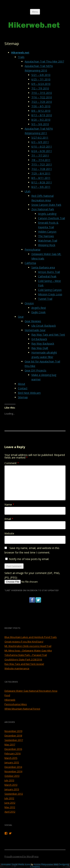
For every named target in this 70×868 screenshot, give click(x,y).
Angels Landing (47, 214)
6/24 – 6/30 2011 (42, 151)
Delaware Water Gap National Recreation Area (31, 691)
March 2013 (11, 785)
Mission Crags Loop (50, 294)
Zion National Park (43, 209)
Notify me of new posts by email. (29, 559)
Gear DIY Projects (35, 370)
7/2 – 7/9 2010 (40, 88)
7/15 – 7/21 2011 (42, 164)
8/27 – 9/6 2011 (41, 187)
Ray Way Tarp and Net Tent (48, 335)
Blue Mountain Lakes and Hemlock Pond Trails (31, 637)
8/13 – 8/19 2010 (42, 115)
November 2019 (13, 731)
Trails (21, 57)
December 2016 (13, 749)
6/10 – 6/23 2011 (42, 147)
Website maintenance (17, 668)
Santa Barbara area (43, 267)
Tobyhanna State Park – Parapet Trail (26, 655)
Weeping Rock (47, 245)
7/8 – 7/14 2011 (41, 160)
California (30, 263)
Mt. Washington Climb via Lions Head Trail (28, 646)
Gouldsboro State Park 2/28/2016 (23, 659)
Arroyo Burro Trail (49, 272)
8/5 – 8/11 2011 (41, 178)
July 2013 (9, 780)
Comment (12, 463)
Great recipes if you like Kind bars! (24, 642)
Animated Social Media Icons (16, 864)
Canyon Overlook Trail (52, 218)
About (22, 384)
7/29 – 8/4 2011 (41, 173)
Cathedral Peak (47, 276)
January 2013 (12, 789)
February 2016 (13, 753)
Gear (21, 317)
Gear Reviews (33, 321)
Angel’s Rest (39, 308)
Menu (35, 12)
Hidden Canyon (47, 232)
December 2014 (13, 767)
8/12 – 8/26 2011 (42, 182)
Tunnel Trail (45, 299)
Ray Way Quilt (40, 348)
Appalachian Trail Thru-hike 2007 (44, 61)
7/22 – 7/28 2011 (42, 169)
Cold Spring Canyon (50, 290)
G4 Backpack (39, 339)
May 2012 (10, 807)
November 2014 (13, 771)
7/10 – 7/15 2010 (42, 93)
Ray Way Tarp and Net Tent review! (24, 664)
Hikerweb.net (20, 53)
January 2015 (12, 762)
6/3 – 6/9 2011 (40, 142)
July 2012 (9, 798)
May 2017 (10, 745)
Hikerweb (10, 700)
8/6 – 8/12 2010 (41, 111)
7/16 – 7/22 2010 (42, 97)
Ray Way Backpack (43, 344)
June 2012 (10, 803)
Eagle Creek (38, 312)
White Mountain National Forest (22, 709)
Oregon (29, 303)
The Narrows (46, 236)
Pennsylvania (32, 250)
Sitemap (23, 397)
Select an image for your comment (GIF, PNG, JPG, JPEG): (32, 575)
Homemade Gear (35, 330)
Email (9, 519)
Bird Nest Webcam (29, 393)
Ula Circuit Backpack (44, 326)
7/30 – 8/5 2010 (41, 106)
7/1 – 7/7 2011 (40, 155)
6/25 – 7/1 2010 (41, 79)
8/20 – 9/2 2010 (41, 120)
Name (9, 505)
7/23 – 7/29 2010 (42, 102)
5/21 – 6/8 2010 (41, 75)
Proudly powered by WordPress (21, 857)
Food (7, 695)
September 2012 (14, 794)
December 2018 (13, 736)
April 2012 (10, 812)
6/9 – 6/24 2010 (41, 84)
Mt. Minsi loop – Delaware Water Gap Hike (28, 650)
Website (9, 533)
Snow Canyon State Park (46, 205)
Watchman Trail (48, 241)
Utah (28, 191)
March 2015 (11, 758)
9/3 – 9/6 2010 (40, 124)
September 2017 (14, 740)
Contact (23, 388)
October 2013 (12, 776)
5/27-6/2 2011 (40, 138)
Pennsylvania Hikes (16, 704)
